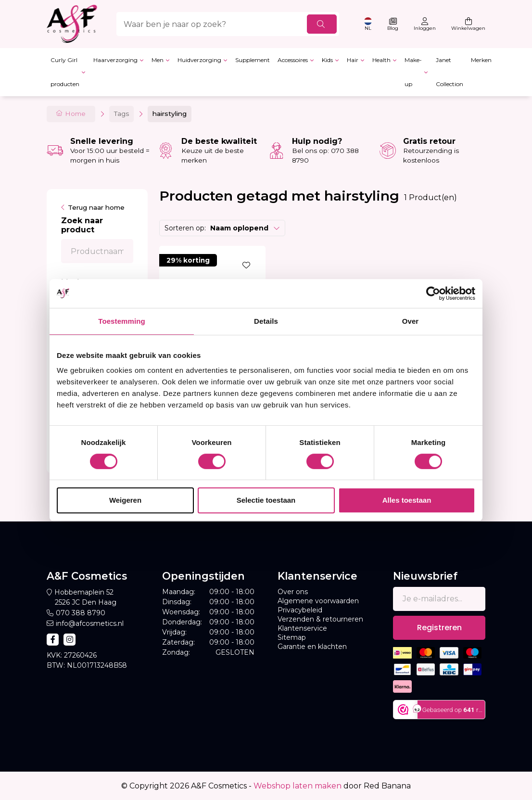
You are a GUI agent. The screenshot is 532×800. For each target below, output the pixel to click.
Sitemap (292, 637)
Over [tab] (411, 321)
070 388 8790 (81, 613)
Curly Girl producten (65, 72)
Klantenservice (302, 628)
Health (381, 60)
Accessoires (293, 60)
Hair (353, 60)
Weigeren (125, 500)
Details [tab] (266, 321)
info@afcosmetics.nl (90, 623)
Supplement (253, 60)
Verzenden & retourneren (320, 619)
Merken (481, 60)
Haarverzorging (115, 60)
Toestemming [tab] (122, 321)
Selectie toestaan (266, 500)
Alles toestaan (407, 500)
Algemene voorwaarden (318, 601)
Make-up (413, 72)
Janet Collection (450, 72)
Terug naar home (96, 207)
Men (158, 60)
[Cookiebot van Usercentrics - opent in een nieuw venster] (433, 293)
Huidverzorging (199, 60)
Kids (327, 60)
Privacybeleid (300, 610)
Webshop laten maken (298, 786)
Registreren (439, 628)
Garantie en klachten (312, 647)
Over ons (293, 592)
